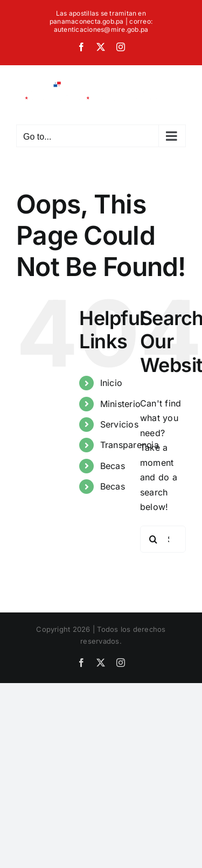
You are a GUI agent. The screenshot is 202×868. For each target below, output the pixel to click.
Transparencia (130, 445)
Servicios (119, 424)
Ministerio (120, 404)
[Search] (154, 539)
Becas (113, 466)
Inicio (111, 383)
